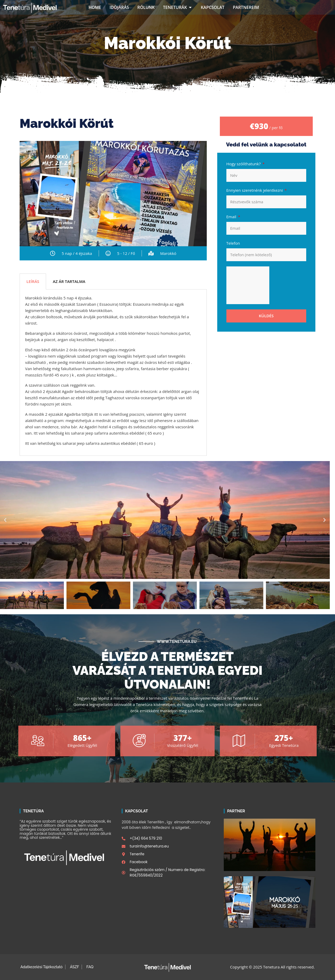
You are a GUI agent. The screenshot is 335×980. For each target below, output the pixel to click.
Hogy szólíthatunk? (244, 164)
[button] (5, 520)
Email (232, 217)
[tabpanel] (113, 373)
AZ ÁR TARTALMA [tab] (69, 281)
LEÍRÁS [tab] (33, 281)
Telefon (233, 243)
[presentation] (248, 285)
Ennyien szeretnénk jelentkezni (255, 190)
